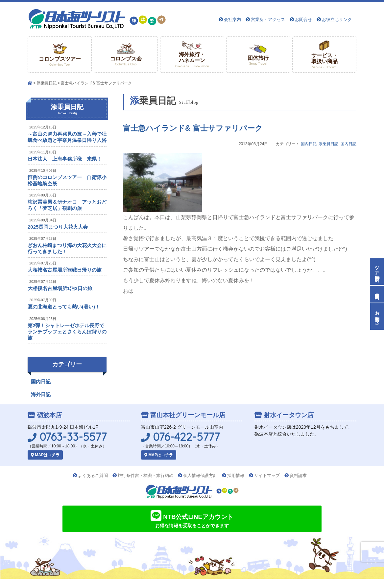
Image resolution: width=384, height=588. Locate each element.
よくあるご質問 (93, 475)
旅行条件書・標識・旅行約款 (145, 475)
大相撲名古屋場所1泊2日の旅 (60, 288)
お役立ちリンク (337, 20)
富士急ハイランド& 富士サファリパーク (193, 128)
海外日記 (41, 394)
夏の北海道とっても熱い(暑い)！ (64, 307)
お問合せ (303, 20)
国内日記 (309, 144)
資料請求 (298, 475)
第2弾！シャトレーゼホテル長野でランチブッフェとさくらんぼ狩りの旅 (67, 332)
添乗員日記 (47, 83)
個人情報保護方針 (200, 475)
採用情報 (236, 475)
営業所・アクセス (268, 20)
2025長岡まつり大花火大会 (58, 227)
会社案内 (232, 20)
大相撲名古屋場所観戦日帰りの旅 (65, 270)
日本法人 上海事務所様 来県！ (65, 159)
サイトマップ (267, 475)
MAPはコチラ (45, 455)
